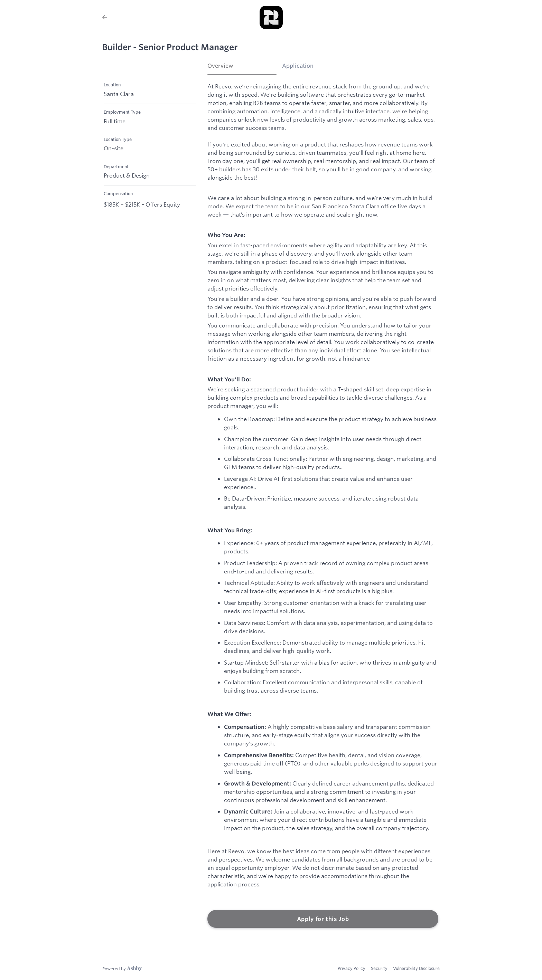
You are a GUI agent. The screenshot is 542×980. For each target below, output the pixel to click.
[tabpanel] (323, 505)
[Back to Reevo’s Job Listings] (105, 17)
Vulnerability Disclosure (416, 968)
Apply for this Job (323, 919)
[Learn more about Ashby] (122, 969)
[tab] (242, 68)
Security (379, 968)
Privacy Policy (352, 968)
